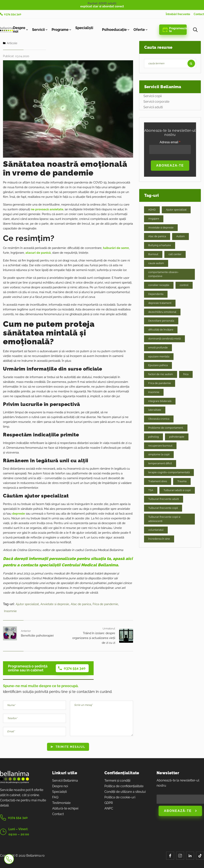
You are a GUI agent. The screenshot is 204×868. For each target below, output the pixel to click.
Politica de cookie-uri (120, 797)
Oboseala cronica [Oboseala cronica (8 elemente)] (159, 419)
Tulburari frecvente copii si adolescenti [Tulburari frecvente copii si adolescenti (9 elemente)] (164, 519)
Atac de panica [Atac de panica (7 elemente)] (157, 236)
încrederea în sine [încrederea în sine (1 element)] (159, 539)
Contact (199, 14)
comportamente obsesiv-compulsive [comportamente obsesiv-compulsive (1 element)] (163, 274)
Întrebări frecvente (178, 14)
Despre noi (19, 30)
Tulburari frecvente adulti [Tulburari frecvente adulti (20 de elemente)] (164, 499)
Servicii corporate (156, 102)
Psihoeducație (114, 30)
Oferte (139, 30)
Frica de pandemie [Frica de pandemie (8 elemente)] (160, 383)
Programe (60, 30)
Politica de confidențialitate (124, 786)
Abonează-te (180, 811)
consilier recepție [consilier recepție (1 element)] (159, 285)
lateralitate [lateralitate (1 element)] (155, 410)
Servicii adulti (153, 107)
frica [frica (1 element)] (186, 374)
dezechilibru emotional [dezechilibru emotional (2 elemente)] (162, 312)
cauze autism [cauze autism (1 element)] (156, 263)
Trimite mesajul (68, 747)
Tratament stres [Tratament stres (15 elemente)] (158, 481)
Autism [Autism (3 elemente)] (180, 236)
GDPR (109, 803)
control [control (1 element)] (184, 285)
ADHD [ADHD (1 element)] (152, 210)
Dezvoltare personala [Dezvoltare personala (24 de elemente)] (161, 321)
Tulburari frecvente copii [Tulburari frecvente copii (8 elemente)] (163, 508)
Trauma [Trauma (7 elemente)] (182, 481)
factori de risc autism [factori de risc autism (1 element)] (161, 374)
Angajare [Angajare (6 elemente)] (154, 219)
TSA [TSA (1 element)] (151, 490)
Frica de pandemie (105, 604)
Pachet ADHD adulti (102, 3)
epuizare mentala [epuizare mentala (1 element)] (159, 356)
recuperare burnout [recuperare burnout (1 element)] (160, 446)
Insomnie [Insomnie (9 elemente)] (154, 392)
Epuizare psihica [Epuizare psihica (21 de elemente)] (158, 365)
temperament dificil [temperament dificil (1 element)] (160, 463)
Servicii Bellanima (65, 781)
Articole (12, 43)
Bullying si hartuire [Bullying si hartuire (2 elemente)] (160, 245)
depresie (19, 514)
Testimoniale (61, 803)
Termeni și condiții (117, 781)
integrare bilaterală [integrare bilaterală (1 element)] (160, 401)
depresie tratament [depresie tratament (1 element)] (160, 303)
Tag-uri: (9, 604)
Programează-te (175, 30)
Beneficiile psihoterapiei (37, 636)
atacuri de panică (38, 253)
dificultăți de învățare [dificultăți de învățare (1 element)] (161, 330)
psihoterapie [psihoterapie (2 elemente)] (177, 437)
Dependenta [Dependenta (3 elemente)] (156, 294)
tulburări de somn (116, 248)
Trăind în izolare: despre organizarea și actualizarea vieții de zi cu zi (94, 638)
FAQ (55, 797)
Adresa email (170, 147)
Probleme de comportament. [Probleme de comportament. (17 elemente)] (166, 428)
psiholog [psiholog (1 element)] (153, 437)
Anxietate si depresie (55, 604)
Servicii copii (153, 96)
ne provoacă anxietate (47, 209)
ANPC (109, 808)
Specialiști (84, 28)
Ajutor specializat (27, 604)
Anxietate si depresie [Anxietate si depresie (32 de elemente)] (161, 228)
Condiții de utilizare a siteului (125, 792)
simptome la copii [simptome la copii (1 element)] (159, 454)
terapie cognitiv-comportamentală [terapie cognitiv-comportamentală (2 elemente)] (169, 472)
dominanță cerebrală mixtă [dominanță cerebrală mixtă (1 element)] (164, 339)
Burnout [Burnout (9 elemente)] (153, 254)
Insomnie (10, 611)
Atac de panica (81, 604)
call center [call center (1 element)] (175, 254)
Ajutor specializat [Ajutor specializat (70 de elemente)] (176, 210)
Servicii (38, 30)
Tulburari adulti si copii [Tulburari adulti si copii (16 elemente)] (177, 490)
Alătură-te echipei (65, 808)
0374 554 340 (11, 14)
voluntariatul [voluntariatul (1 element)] (156, 530)
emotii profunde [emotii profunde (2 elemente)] (158, 348)
